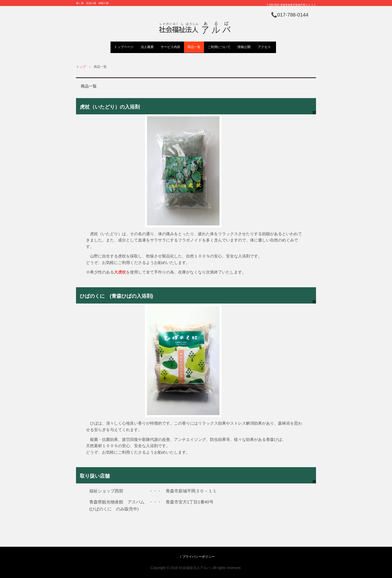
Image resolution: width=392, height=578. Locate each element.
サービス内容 (170, 47)
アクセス (264, 47)
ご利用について (219, 47)
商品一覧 (194, 47)
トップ (81, 67)
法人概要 (147, 47)
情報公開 (244, 47)
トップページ (124, 47)
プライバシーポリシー (198, 557)
